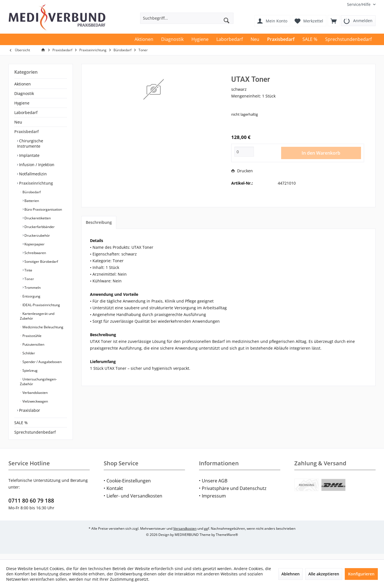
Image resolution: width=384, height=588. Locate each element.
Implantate (29, 155)
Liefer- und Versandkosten (134, 501)
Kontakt (115, 494)
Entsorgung (31, 296)
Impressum (214, 501)
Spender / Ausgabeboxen (42, 362)
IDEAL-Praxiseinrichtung (41, 305)
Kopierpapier (34, 244)
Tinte (28, 270)
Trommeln (32, 288)
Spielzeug (30, 370)
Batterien (31, 201)
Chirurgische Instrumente (30, 143)
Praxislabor (29, 410)
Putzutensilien (33, 344)
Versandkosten (185, 534)
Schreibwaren (35, 253)
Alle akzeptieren (324, 574)
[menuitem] (359, 4)
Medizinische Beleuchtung (42, 327)
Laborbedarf (26, 112)
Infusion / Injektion (36, 165)
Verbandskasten (35, 393)
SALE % (21, 423)
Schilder (28, 353)
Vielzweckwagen (35, 401)
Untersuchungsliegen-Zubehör (38, 382)
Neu (18, 122)
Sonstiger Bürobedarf (41, 262)
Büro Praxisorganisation (43, 209)
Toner (29, 279)
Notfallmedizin (32, 174)
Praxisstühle (32, 336)
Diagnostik (24, 93)
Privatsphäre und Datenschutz (234, 494)
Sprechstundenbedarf (35, 432)
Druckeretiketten (37, 218)
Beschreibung (99, 222)
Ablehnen (291, 574)
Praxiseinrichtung (35, 183)
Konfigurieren (361, 574)
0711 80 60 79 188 (31, 506)
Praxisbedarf (26, 132)
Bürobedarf (31, 192)
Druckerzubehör (37, 235)
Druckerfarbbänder (39, 227)
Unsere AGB (215, 486)
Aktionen (23, 84)
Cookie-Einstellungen (129, 486)
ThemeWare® (227, 540)
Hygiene (22, 103)
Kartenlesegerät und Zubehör (37, 316)
